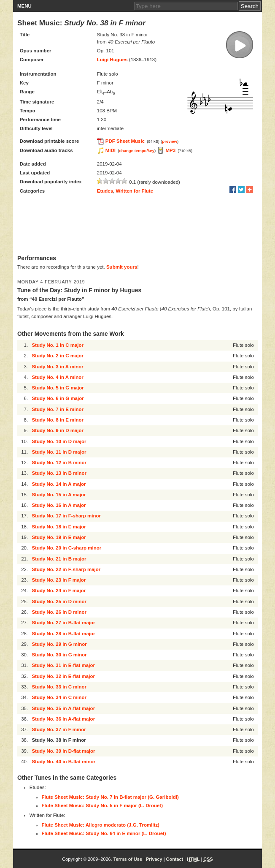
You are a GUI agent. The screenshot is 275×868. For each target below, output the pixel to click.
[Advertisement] (137, 225)
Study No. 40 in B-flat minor (63, 762)
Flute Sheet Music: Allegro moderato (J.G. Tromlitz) (101, 825)
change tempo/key (137, 151)
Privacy (154, 859)
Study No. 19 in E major (59, 537)
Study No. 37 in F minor (59, 729)
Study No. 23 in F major (59, 580)
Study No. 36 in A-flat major (63, 719)
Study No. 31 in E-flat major (63, 665)
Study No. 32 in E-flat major (63, 676)
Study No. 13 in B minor (59, 473)
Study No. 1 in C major (58, 345)
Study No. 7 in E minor (58, 409)
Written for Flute (135, 191)
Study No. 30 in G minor (59, 655)
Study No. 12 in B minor (59, 463)
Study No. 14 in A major (59, 484)
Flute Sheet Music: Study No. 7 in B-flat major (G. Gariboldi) (110, 797)
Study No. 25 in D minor (59, 601)
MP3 (170, 150)
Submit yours (122, 267)
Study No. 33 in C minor (59, 687)
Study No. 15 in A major (59, 495)
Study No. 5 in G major (58, 388)
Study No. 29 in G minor (59, 644)
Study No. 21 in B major (59, 559)
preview (170, 141)
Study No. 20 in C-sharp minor (66, 548)
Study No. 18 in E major (59, 527)
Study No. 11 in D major (59, 452)
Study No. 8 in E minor (58, 420)
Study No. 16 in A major (59, 505)
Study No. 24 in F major (59, 590)
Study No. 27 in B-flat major (63, 623)
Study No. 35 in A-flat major (63, 708)
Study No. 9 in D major (58, 430)
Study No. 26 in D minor (59, 612)
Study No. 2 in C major (58, 356)
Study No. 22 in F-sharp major (66, 569)
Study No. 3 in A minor (57, 367)
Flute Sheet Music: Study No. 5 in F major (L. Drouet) (102, 805)
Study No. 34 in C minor (59, 697)
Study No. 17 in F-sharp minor (66, 516)
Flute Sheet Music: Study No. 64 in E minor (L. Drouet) (104, 833)
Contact (175, 859)
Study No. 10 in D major (59, 441)
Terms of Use (128, 859)
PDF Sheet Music (125, 141)
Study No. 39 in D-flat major (63, 751)
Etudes (105, 191)
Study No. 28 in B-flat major (63, 634)
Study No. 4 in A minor (57, 377)
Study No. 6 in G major (58, 398)
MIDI (111, 150)
